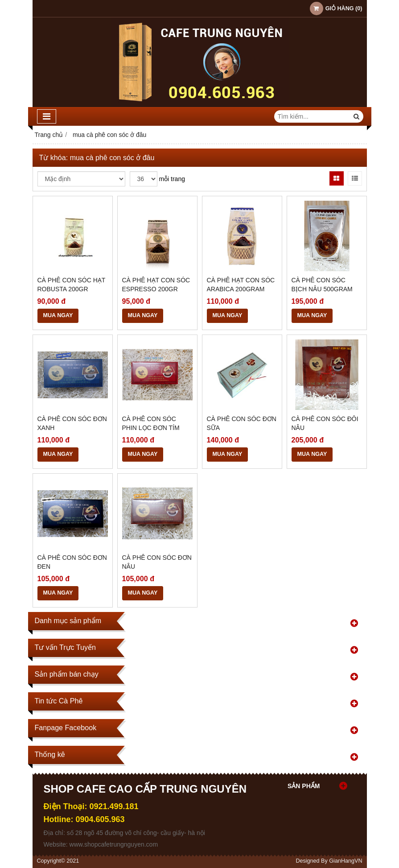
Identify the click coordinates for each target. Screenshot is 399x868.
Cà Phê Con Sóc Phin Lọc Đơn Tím (151, 423)
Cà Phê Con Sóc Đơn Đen (72, 562)
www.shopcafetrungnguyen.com (114, 844)
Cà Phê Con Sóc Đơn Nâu (157, 562)
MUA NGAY (58, 315)
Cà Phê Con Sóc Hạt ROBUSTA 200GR (72, 285)
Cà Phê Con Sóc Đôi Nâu (325, 423)
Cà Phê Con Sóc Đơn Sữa (242, 423)
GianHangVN (346, 861)
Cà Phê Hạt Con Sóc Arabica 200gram (241, 285)
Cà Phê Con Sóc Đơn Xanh (72, 423)
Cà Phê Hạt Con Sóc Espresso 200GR (156, 285)
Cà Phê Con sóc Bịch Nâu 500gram (322, 285)
